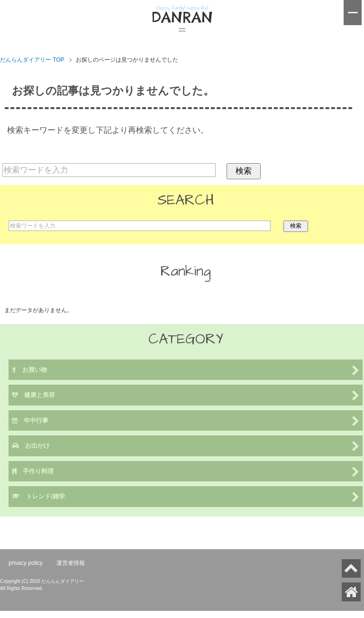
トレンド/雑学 (186, 497)
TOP (32, 60)
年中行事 (186, 421)
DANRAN (182, 18)
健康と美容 (186, 396)
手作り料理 (186, 472)
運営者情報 (71, 563)
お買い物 (186, 371)
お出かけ (186, 447)
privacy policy (26, 563)
